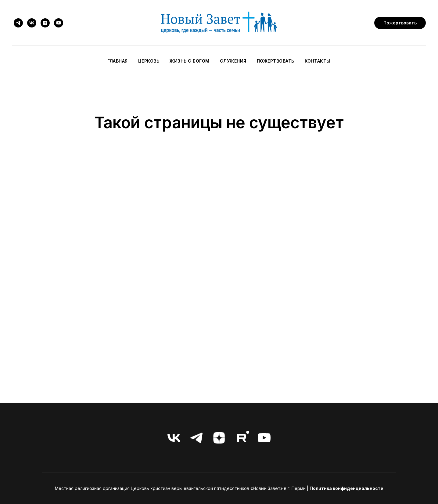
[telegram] (18, 23)
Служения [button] (233, 61)
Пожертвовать (276, 61)
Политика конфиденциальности (346, 488)
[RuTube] (242, 438)
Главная (118, 61)
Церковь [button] (149, 61)
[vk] (32, 23)
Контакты (318, 61)
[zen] (45, 23)
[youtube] (59, 23)
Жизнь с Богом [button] (190, 61)
